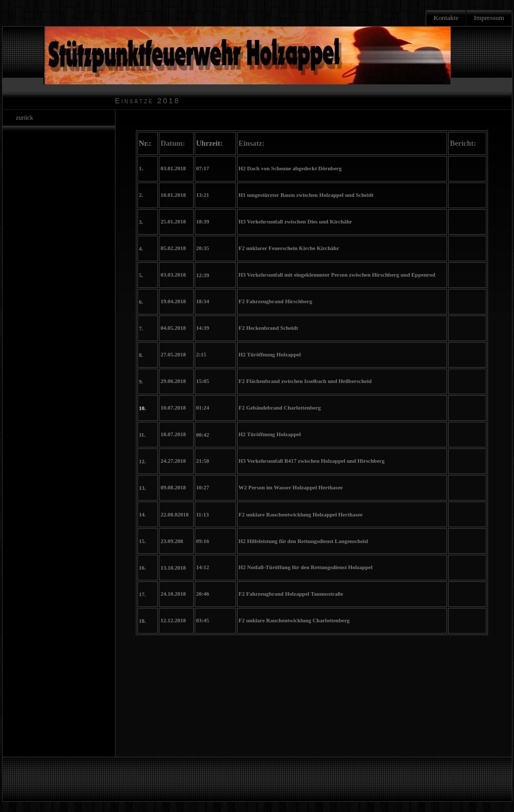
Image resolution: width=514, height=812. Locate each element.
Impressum (489, 18)
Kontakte (446, 18)
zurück (23, 118)
